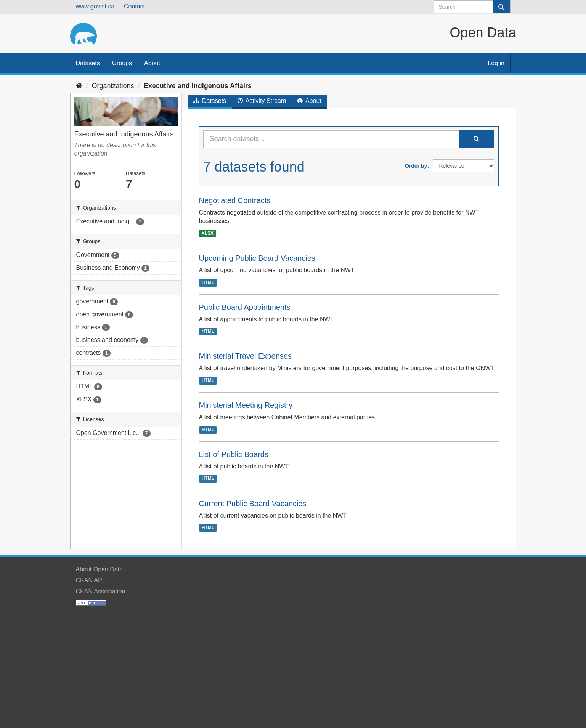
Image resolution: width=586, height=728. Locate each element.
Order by (416, 166)
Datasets (88, 63)
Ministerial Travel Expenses (245, 356)
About (152, 63)
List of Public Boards (234, 454)
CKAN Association (101, 591)
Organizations (113, 86)
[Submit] (501, 7)
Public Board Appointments (245, 307)
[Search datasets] (472, 7)
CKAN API (90, 580)
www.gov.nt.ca (95, 6)
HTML (208, 282)
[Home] (79, 86)
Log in (496, 63)
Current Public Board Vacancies (253, 504)
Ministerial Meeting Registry (246, 405)
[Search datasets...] (331, 139)
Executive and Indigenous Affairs (198, 86)
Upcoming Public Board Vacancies (257, 258)
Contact (134, 6)
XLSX (208, 233)
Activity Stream (262, 101)
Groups (122, 63)
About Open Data (100, 569)
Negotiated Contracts (235, 200)
